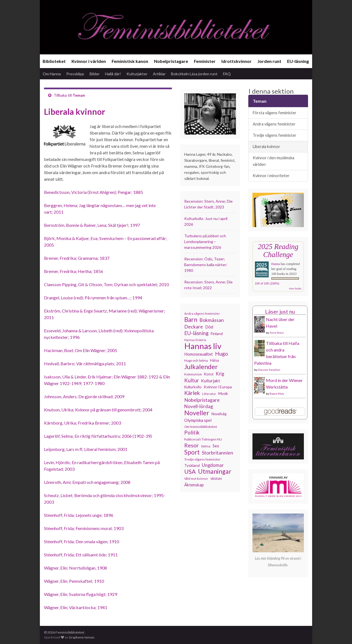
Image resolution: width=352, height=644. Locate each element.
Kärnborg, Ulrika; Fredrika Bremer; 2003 (82, 423)
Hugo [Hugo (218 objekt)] (222, 354)
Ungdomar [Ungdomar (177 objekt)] (213, 465)
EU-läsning (298, 61)
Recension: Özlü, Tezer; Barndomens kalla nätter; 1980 (206, 265)
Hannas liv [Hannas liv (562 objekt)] (203, 346)
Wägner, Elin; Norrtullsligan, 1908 (75, 568)
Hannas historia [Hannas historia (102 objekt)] (195, 340)
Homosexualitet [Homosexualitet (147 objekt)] (199, 354)
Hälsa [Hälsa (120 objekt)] (215, 360)
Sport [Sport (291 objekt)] (192, 452)
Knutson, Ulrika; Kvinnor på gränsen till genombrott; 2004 (98, 410)
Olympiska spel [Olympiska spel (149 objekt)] (198, 420)
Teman (79, 95)
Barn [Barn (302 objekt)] (191, 320)
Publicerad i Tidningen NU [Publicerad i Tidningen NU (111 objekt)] (203, 439)
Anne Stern (277, 333)
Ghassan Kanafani (269, 370)
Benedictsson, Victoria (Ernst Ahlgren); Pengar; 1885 (94, 192)
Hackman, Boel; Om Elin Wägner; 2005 (81, 350)
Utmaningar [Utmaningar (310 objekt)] (215, 472)
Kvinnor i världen (89, 61)
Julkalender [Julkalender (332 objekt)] (201, 367)
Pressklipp (75, 74)
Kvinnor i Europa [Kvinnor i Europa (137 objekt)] (218, 387)
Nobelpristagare (171, 61)
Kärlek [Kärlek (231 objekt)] (192, 393)
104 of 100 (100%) (267, 283)
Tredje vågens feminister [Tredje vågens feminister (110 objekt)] (202, 459)
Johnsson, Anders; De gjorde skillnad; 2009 (84, 396)
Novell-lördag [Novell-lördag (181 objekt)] (199, 406)
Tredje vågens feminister (275, 135)
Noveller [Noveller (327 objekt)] (197, 413)
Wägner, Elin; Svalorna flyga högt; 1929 (81, 594)
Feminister (205, 61)
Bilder (95, 74)
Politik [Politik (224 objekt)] (192, 433)
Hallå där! (113, 74)
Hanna (276, 264)
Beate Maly (277, 394)
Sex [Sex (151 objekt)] (216, 446)
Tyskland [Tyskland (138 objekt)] (192, 465)
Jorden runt (269, 61)
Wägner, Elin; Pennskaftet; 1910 (74, 581)
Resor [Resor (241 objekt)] (192, 445)
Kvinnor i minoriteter (271, 176)
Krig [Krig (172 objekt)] (220, 374)
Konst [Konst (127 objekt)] (209, 374)
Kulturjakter (137, 74)
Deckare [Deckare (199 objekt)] (194, 327)
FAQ (227, 74)
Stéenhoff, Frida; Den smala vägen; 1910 (82, 541)
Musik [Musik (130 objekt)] (223, 394)
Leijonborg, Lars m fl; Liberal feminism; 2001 (86, 449)
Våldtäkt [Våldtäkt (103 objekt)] (216, 479)
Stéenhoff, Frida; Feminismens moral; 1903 (84, 528)
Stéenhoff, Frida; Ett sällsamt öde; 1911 (81, 555)
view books (295, 288)
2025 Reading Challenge (278, 251)
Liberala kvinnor (266, 147)
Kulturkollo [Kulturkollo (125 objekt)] (193, 387)
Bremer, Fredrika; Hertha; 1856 (74, 271)
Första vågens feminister (275, 113)
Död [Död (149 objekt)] (209, 327)
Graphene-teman (82, 637)
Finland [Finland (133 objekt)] (217, 334)
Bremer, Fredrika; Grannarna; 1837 (77, 258)
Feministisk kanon (130, 61)
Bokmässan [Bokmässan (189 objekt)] (212, 320)
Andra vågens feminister (274, 124)
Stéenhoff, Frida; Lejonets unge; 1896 (79, 515)
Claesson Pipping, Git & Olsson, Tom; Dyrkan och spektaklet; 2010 (106, 284)
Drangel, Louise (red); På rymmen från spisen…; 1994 (93, 298)
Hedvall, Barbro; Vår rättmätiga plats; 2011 (85, 363)
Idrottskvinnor (237, 61)
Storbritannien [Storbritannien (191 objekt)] (218, 453)
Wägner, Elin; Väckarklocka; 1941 (76, 607)
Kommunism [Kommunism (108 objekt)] (193, 374)
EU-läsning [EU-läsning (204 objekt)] (196, 333)
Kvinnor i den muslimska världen (273, 161)
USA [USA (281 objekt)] (190, 472)
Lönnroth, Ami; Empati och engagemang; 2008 (87, 482)
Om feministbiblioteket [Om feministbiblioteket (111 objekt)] (201, 426)
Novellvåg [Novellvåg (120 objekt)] (219, 414)
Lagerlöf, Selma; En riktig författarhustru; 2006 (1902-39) (98, 436)
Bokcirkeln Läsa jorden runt (194, 74)
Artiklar (159, 74)
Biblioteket (54, 61)
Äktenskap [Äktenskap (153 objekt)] (194, 485)
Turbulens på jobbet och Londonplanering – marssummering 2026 (205, 242)
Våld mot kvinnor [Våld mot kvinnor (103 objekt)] (196, 479)
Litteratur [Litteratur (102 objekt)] (209, 394)
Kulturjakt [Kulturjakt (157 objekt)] (211, 381)
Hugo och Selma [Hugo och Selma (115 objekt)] (196, 360)
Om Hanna (52, 74)
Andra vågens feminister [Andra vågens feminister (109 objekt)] (202, 313)
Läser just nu (280, 312)
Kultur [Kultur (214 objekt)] (192, 380)
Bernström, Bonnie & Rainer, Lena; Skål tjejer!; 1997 (92, 225)
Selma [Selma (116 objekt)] (206, 446)
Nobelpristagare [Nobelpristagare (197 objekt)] (202, 400)
